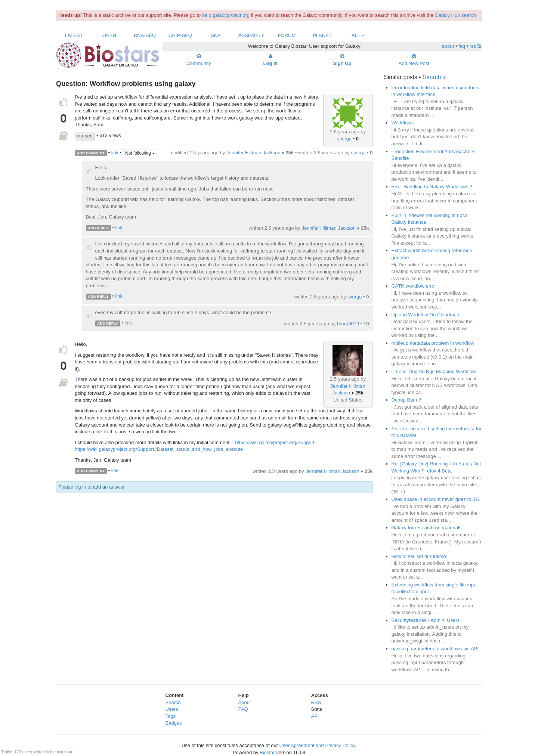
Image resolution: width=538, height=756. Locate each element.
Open (109, 35)
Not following (140, 153)
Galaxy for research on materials (427, 528)
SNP (216, 35)
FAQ (243, 709)
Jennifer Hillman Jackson (253, 153)
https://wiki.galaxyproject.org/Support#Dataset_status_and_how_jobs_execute (159, 449)
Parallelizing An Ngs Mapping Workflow (434, 371)
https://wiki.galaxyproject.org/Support (275, 442)
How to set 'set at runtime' (419, 556)
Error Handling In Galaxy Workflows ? (432, 187)
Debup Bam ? (406, 400)
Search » (434, 77)
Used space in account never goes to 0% (436, 499)
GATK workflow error (414, 286)
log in (80, 487)
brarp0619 (348, 324)
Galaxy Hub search (456, 15)
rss (475, 46)
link (115, 153)
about (448, 46)
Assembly (251, 35)
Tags (171, 716)
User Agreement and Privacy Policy (317, 745)
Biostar (267, 752)
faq (462, 46)
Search (173, 702)
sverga (344, 139)
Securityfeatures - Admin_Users (426, 620)
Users (172, 709)
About (245, 702)
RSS (316, 702)
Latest (74, 35)
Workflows (403, 123)
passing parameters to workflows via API (435, 649)
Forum (287, 35)
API (315, 716)
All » (358, 35)
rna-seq (84, 136)
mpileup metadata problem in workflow (433, 343)
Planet (322, 35)
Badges (174, 723)
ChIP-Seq (180, 35)
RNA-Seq (145, 35)
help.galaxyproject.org (226, 15)
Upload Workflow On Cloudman (426, 315)
